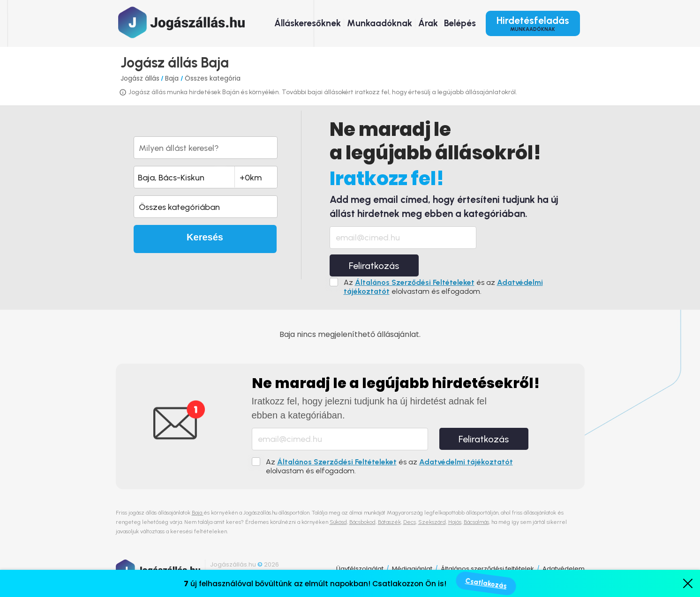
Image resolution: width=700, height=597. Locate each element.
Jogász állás (140, 78)
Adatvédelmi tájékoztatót (466, 462)
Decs (410, 522)
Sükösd (338, 522)
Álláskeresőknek (308, 23)
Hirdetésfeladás (533, 23)
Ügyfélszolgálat (360, 569)
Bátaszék (389, 522)
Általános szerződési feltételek (487, 569)
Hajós (455, 522)
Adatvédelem (564, 569)
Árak (428, 23)
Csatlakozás (486, 583)
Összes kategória (213, 78)
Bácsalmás (476, 522)
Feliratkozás (374, 266)
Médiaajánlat (412, 569)
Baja (173, 78)
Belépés (460, 23)
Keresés (205, 237)
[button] (206, 207)
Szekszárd (432, 522)
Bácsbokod (362, 522)
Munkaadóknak (380, 23)
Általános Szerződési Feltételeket (415, 282)
